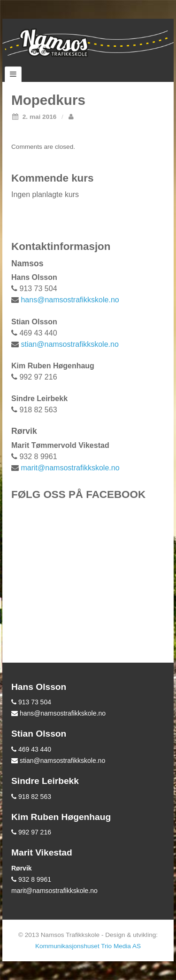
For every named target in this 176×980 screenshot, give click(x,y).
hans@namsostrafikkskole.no (70, 300)
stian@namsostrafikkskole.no (69, 344)
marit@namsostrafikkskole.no (70, 468)
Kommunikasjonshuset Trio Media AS (88, 946)
